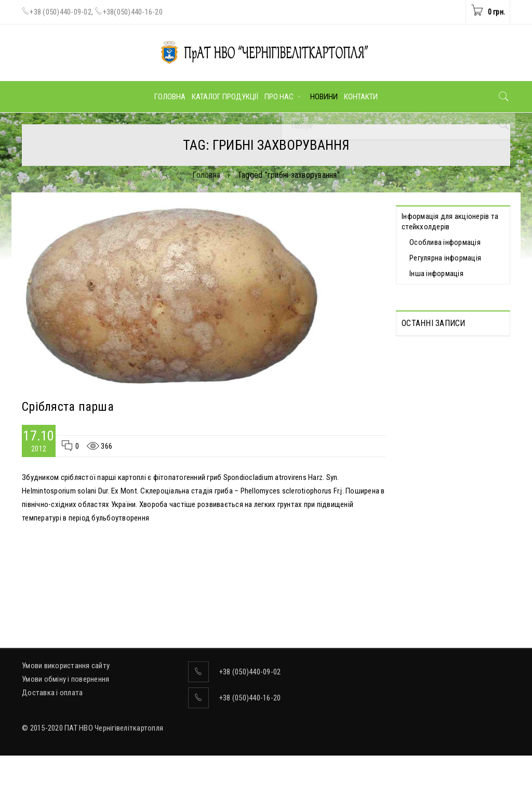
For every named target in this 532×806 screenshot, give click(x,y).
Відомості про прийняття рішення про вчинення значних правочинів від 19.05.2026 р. (451, 529)
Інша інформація (436, 274)
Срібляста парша (68, 407)
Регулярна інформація (445, 258)
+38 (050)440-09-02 (61, 12)
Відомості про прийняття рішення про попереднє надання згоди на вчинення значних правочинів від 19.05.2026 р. (446, 448)
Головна (206, 175)
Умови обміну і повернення (65, 730)
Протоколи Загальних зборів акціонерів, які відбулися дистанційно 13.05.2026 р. (449, 367)
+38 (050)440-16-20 (250, 748)
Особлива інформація (445, 242)
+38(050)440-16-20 (133, 12)
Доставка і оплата (52, 743)
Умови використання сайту (66, 716)
